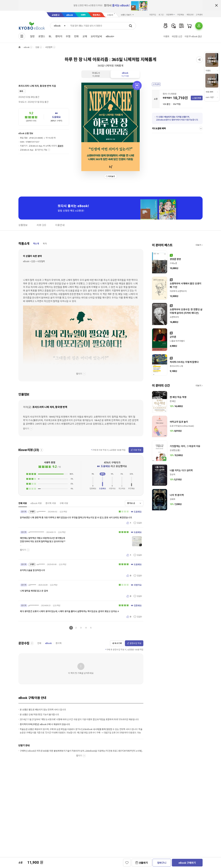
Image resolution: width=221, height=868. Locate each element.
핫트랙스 (97, 15)
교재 (85, 36)
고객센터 (199, 15)
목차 (45, 244)
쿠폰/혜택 (209, 92)
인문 (37, 47)
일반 (32, 36)
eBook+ (110, 36)
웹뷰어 (60, 146)
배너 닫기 (216, 5)
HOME (19, 47)
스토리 (110, 15)
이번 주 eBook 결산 (193, 36)
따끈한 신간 (177, 36)
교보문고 (56, 15)
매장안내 (190, 15)
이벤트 (166, 36)
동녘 (21, 91)
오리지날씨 (96, 36)
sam (83, 15)
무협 (68, 36)
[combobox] (59, 26)
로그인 (161, 15)
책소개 (36, 244)
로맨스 (42, 36)
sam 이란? (210, 97)
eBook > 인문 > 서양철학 (34, 261)
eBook (70, 15)
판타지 (59, 36)
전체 (39, 643)
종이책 (59, 643)
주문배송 (181, 15)
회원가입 (153, 15)
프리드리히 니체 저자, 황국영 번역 (35, 86)
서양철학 (49, 47)
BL (50, 36)
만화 (76, 36)
